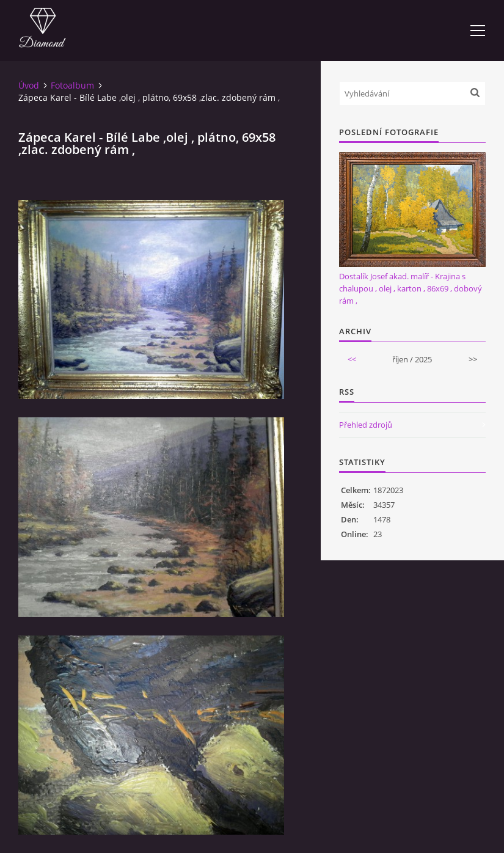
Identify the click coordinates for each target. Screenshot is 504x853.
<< (352, 359)
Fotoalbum (72, 85)
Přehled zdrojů (366, 425)
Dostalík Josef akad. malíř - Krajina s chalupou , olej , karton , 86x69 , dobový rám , (411, 288)
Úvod (29, 85)
